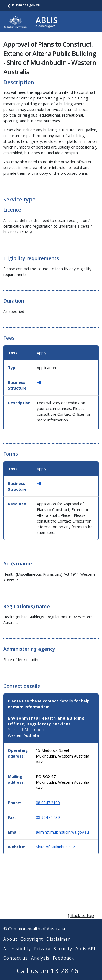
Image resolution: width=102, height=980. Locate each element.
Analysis (40, 964)
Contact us (16, 964)
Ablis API (85, 955)
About (10, 946)
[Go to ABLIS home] (30, 22)
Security (63, 955)
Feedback (63, 964)
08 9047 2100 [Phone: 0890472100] (48, 803)
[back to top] (51, 922)
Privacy (42, 955)
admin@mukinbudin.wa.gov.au (62, 832)
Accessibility (17, 955)
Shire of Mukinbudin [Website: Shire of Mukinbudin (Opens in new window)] (55, 847)
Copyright (32, 946)
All (39, 382)
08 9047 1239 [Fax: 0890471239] (48, 817)
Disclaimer (58, 946)
